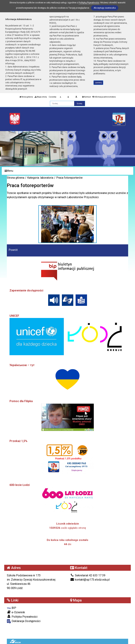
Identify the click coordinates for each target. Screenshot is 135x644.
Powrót (13, 250)
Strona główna (26, 97)
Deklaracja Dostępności (24, 621)
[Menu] (67, 171)
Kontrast (86, 97)
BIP (12, 608)
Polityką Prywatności (89, 3)
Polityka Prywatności (22, 617)
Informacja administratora (104, 97)
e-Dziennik (16, 612)
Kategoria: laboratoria (40, 178)
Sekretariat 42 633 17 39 (88, 575)
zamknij (98, 83)
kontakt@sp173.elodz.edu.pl (90, 580)
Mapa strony (41, 97)
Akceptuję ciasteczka (105, 8)
